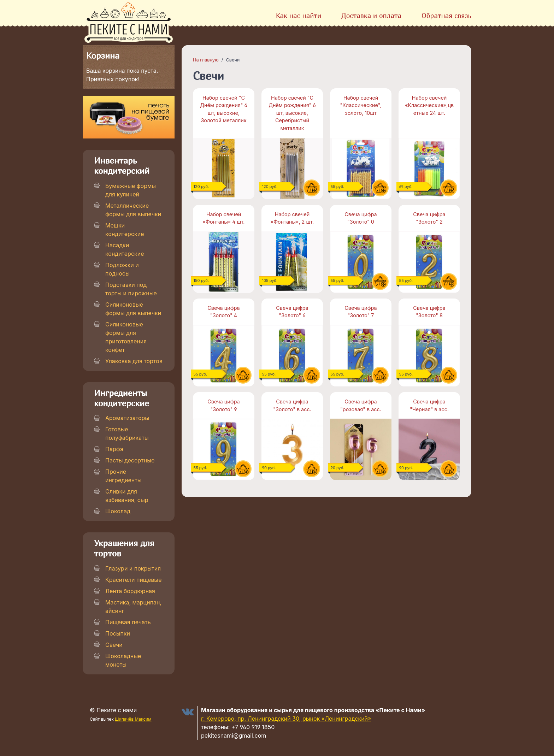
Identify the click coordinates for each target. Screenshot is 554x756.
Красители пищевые (133, 580)
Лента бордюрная (130, 591)
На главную (206, 60)
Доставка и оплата (371, 15)
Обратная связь (446, 15)
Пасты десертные (130, 460)
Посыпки (118, 633)
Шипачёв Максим (133, 719)
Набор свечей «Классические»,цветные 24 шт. (429, 105)
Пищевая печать (128, 622)
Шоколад (118, 511)
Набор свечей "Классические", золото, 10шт (361, 105)
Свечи (114, 645)
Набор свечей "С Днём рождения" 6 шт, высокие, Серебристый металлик (292, 113)
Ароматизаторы (127, 418)
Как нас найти (299, 15)
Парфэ (114, 449)
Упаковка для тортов (134, 361)
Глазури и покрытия (133, 568)
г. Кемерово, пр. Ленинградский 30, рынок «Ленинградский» (286, 719)
